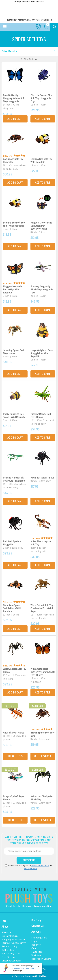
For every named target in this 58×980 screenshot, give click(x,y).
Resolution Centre (41, 959)
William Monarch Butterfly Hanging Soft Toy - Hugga (43, 672)
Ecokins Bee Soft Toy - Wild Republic (42, 160)
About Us (6, 932)
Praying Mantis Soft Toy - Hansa (41, 415)
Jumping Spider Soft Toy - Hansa (14, 352)
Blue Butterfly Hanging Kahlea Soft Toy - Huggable (14, 98)
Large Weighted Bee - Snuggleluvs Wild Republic (42, 353)
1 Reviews (8, 156)
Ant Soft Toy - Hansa (14, 733)
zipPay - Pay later (11, 953)
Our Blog (36, 920)
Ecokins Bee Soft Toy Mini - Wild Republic (14, 224)
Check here (12, 906)
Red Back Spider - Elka (42, 478)
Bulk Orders (8, 950)
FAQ (4, 921)
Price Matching (10, 946)
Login (34, 941)
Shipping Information (13, 939)
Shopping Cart (39, 938)
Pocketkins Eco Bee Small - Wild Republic (14, 415)
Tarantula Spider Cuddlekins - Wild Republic (12, 608)
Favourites (37, 952)
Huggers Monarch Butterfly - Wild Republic (12, 289)
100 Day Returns (10, 936)
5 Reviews (8, 602)
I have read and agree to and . (29, 867)
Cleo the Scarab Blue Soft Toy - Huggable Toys (41, 98)
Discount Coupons (11, 961)
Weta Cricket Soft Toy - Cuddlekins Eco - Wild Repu (42, 608)
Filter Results (29, 51)
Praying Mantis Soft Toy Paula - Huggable (14, 479)
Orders (35, 948)
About (5, 927)
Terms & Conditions (40, 865)
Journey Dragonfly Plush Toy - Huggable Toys (42, 289)
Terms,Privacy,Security (14, 943)
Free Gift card (8, 957)
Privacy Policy (30, 868)
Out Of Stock (15, 756)
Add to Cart (15, 119)
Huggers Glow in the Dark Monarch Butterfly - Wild (41, 226)
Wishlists (36, 955)
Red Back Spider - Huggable (12, 543)
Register (36, 945)
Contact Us (38, 926)
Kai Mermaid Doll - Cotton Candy (23, 968)
